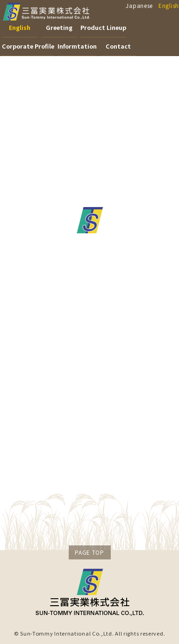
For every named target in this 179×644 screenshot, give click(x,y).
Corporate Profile (28, 46)
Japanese (139, 5)
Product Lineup (103, 27)
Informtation (77, 46)
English (169, 5)
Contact (118, 46)
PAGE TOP (89, 552)
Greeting (59, 27)
